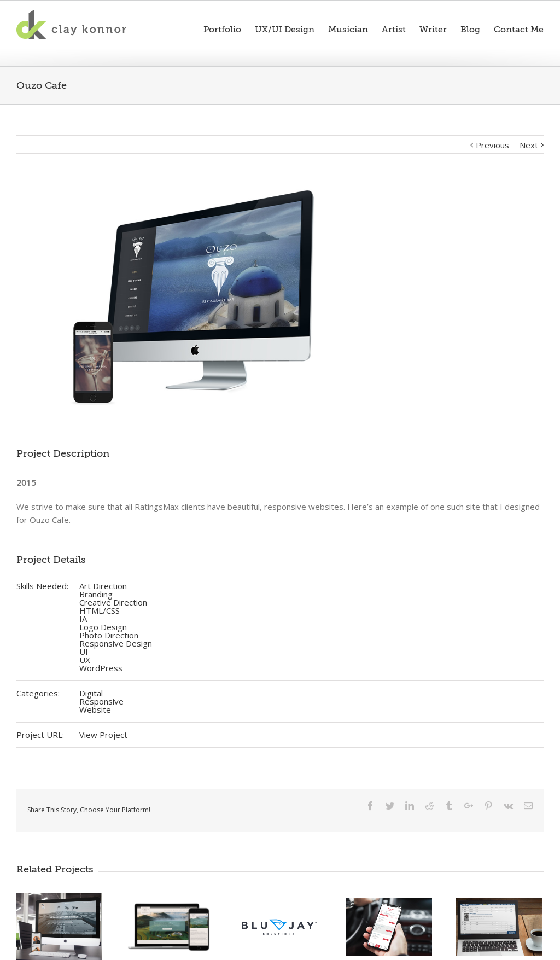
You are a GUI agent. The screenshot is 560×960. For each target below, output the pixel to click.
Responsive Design (116, 643)
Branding (96, 594)
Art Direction (103, 586)
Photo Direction (109, 635)
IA (83, 619)
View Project (103, 735)
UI (84, 651)
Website (95, 709)
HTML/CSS (100, 610)
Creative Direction (113, 602)
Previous (492, 145)
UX (85, 660)
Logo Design (103, 627)
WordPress (101, 668)
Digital (91, 693)
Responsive (101, 701)
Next (529, 145)
